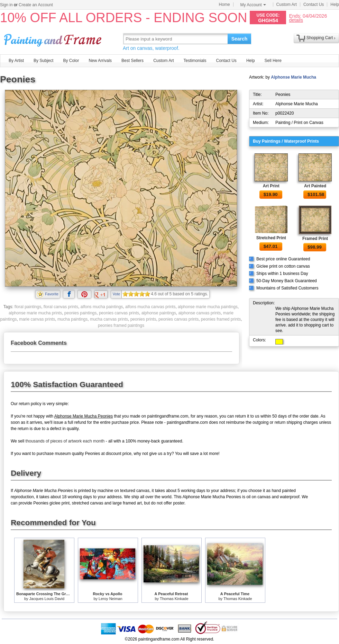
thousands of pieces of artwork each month (65, 441)
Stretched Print (271, 238)
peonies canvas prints (119, 313)
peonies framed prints (221, 319)
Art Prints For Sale (54, 39)
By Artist (16, 61)
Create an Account (36, 5)
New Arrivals (100, 61)
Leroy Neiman (110, 599)
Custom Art (287, 5)
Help (335, 5)
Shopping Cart (320, 38)
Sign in (6, 5)
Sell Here (273, 61)
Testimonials (195, 61)
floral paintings (28, 307)
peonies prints (143, 319)
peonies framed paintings (121, 325)
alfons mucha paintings (102, 307)
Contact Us (314, 5)
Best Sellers (132, 61)
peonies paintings (80, 313)
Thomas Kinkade (174, 599)
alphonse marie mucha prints (35, 313)
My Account (253, 5)
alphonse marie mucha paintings (208, 307)
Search (240, 39)
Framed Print (315, 239)
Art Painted (315, 186)
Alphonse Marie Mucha (294, 77)
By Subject (43, 61)
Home (225, 5)
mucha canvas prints (109, 319)
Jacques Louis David (47, 599)
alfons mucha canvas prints (150, 307)
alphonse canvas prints (199, 313)
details (296, 20)
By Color (71, 61)
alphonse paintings (159, 313)
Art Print (271, 186)
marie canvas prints (37, 319)
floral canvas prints (61, 307)
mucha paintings (72, 319)
